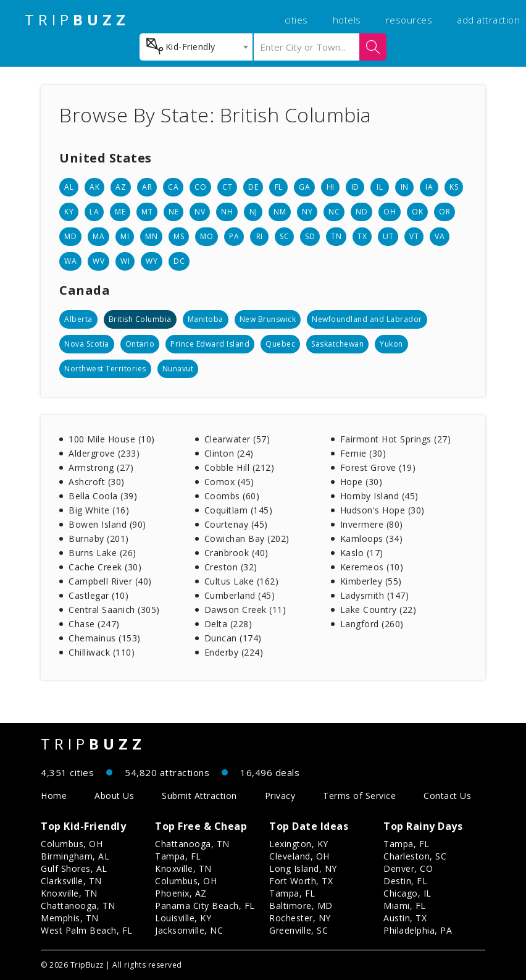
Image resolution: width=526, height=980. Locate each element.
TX (362, 236)
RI (260, 236)
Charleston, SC (415, 856)
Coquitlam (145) (239, 510)
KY (69, 212)
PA (234, 236)
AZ (121, 187)
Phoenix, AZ (181, 893)
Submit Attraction (199, 796)
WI (125, 261)
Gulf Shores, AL (74, 868)
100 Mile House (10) (112, 439)
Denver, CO (408, 868)
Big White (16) (99, 510)
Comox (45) (229, 482)
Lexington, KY (299, 844)
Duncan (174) (233, 638)
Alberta (78, 319)
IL (380, 187)
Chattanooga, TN (78, 906)
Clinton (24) (229, 453)
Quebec (280, 344)
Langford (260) (372, 624)
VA (440, 236)
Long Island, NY (303, 868)
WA (70, 261)
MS (179, 236)
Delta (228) (228, 624)
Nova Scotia (87, 344)
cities (296, 20)
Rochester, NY (300, 918)
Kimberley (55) (371, 581)
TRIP (77, 20)
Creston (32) (231, 567)
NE (173, 212)
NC (334, 212)
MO (207, 236)
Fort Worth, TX (301, 881)
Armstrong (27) (101, 467)
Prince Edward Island (210, 344)
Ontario (140, 344)
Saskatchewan (337, 344)
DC (179, 261)
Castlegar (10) (98, 595)
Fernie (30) (363, 453)
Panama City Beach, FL (205, 906)
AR (147, 187)
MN (151, 236)
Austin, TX (405, 918)
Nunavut (178, 369)
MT (147, 212)
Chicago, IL (407, 893)
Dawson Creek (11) (245, 610)
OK (417, 212)
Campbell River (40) (110, 581)
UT (388, 236)
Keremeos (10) (372, 567)
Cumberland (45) (240, 595)
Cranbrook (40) (236, 553)
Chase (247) (94, 624)
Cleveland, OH (299, 856)
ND (361, 212)
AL (69, 187)
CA (173, 187)
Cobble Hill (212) (240, 467)
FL (279, 187)
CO (200, 187)
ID (355, 187)
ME (120, 212)
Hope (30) (361, 482)
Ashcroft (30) (97, 482)
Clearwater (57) (237, 439)
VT (414, 236)
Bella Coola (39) (103, 496)
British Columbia (140, 319)
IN (405, 187)
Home (54, 796)
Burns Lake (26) (102, 553)
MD (70, 236)
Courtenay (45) (236, 524)
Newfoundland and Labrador (367, 319)
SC (284, 236)
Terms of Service (359, 796)
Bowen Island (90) (107, 524)
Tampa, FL (178, 856)
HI (331, 187)
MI (125, 236)
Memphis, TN (70, 918)
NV (200, 212)
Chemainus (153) (105, 638)
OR (445, 212)
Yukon (391, 344)
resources (409, 20)
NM (280, 212)
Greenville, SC (298, 930)
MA (98, 236)
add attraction (488, 20)
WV (98, 261)
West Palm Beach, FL (87, 930)
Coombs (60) (232, 496)
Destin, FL (405, 881)
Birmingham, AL (75, 856)
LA (94, 212)
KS (454, 187)
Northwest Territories (105, 369)
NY (307, 212)
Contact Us (447, 796)
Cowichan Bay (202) (247, 539)
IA (429, 187)
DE (253, 187)
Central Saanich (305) (114, 610)
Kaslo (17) (362, 553)
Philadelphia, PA (418, 930)
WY (152, 261)
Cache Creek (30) (105, 567)
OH (390, 212)
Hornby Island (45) (379, 496)
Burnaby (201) (99, 539)
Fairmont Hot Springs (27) (396, 439)
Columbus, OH (72, 844)
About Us (114, 796)
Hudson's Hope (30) (382, 510)
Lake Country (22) (378, 610)
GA (304, 187)
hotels (347, 20)
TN (336, 236)
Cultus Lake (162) (242, 581)
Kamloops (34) (372, 539)
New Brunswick (268, 319)
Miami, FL (405, 906)
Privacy (280, 796)
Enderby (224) (234, 652)
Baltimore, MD (301, 906)
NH (227, 212)
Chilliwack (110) (102, 652)
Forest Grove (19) (378, 467)
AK (94, 187)
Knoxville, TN (69, 893)
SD (310, 236)
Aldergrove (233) (104, 453)
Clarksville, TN (71, 881)
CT (227, 187)
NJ (253, 212)
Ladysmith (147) (375, 595)
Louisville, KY (183, 918)
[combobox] (196, 47)
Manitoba (206, 319)
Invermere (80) (372, 524)
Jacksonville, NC (189, 930)
